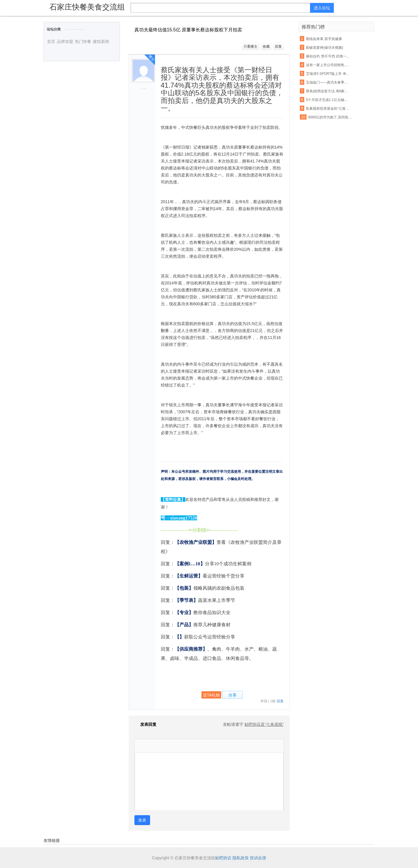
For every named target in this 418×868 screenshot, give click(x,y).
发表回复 (145, 724)
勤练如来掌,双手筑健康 (324, 39)
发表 (142, 820)
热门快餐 (83, 41)
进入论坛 (322, 8)
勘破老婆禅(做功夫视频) (325, 48)
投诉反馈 (258, 858)
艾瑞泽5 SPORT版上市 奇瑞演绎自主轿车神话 (328, 74)
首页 (51, 41)
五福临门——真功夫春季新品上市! (328, 82)
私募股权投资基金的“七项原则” (328, 109)
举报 (264, 701)
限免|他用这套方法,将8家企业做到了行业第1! (328, 91)
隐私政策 (241, 858)
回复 (278, 46)
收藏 (266, 46)
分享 (233, 695)
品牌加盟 (65, 41)
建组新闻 (101, 41)
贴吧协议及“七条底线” (264, 724)
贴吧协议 (223, 858)
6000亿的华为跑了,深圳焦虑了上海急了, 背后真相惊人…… (330, 117)
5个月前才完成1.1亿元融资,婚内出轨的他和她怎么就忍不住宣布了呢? (328, 100)
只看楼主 (251, 46)
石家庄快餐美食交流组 (87, 7)
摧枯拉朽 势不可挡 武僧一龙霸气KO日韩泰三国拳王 (328, 56)
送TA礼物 (211, 695)
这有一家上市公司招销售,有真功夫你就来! (328, 65)
